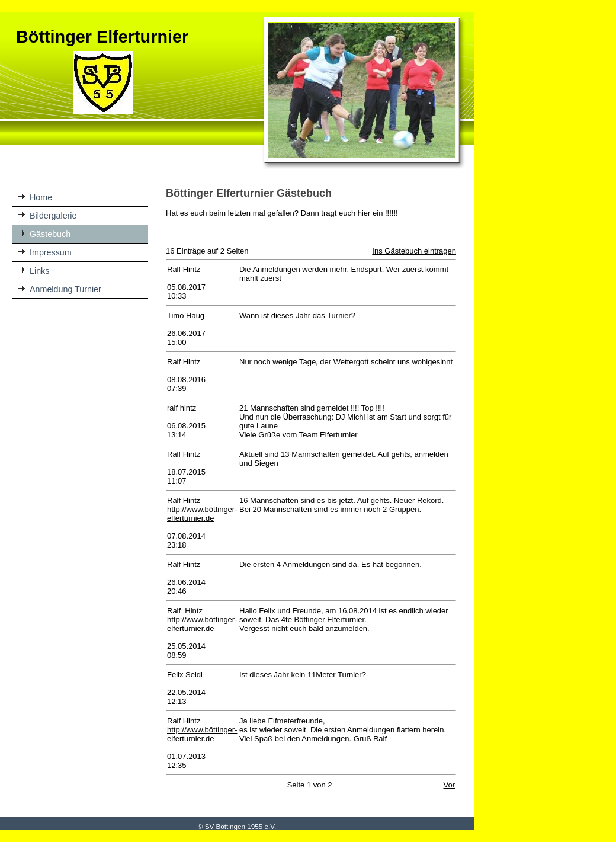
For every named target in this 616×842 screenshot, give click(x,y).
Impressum (51, 252)
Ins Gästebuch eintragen (414, 251)
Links (39, 271)
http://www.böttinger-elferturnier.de (202, 514)
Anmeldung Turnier (65, 289)
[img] (237, 91)
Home (41, 197)
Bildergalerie (53, 216)
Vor (449, 785)
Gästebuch (50, 234)
